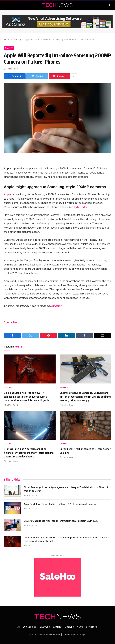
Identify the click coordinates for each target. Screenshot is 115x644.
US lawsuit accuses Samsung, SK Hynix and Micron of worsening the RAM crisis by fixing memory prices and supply (85, 397)
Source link (11, 322)
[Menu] (7, 5)
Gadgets (45, 627)
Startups (92, 627)
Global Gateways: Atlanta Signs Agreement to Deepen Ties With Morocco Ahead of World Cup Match (66, 489)
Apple (8, 194)
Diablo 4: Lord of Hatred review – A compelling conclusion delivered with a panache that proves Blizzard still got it (26, 397)
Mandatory (56, 306)
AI (19, 627)
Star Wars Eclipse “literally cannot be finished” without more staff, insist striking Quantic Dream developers (29, 453)
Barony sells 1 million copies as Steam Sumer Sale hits (85, 451)
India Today (81, 207)
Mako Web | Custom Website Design (68, 635)
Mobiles (69, 627)
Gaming (9, 48)
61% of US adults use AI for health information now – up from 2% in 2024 (61, 521)
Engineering (30, 627)
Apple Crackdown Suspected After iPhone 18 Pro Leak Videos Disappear (60, 504)
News (80, 627)
